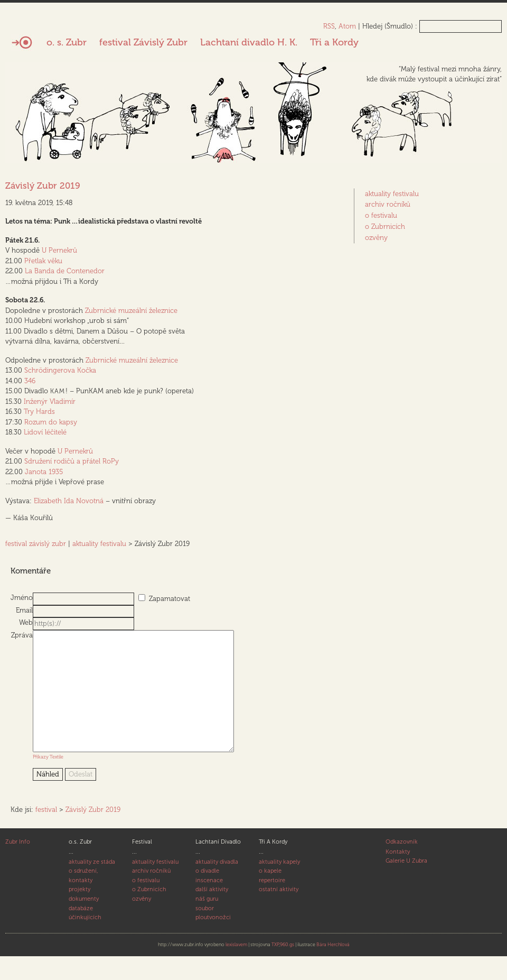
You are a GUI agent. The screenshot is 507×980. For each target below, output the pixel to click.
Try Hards (39, 412)
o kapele (270, 895)
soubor (205, 932)
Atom (347, 26)
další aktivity (212, 913)
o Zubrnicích (385, 226)
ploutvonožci (213, 941)
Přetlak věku (43, 261)
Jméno (22, 598)
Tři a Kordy (334, 42)
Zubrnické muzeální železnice (131, 311)
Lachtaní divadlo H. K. (249, 42)
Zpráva (22, 635)
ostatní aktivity (279, 913)
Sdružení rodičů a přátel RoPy (72, 461)
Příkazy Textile (48, 780)
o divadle (207, 895)
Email (24, 610)
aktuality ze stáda (92, 886)
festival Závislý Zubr (143, 42)
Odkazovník (402, 866)
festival (46, 833)
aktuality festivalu (99, 544)
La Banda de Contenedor (65, 271)
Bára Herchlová (333, 968)
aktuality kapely (279, 886)
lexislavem (236, 968)
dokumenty (84, 923)
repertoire (272, 904)
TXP (275, 968)
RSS (329, 26)
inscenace (209, 904)
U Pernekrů (59, 250)
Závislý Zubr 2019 (43, 186)
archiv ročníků (388, 204)
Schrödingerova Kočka (60, 370)
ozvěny (376, 238)
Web (26, 622)
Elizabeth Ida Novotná (69, 501)
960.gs (287, 968)
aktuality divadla (217, 886)
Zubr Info (18, 866)
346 (30, 381)
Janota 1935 (44, 472)
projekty (79, 913)
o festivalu (381, 215)
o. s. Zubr (67, 42)
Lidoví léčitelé (45, 432)
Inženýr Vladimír (50, 401)
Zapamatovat (170, 599)
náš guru (207, 923)
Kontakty (398, 876)
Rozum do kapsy (51, 422)
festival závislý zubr (36, 544)
